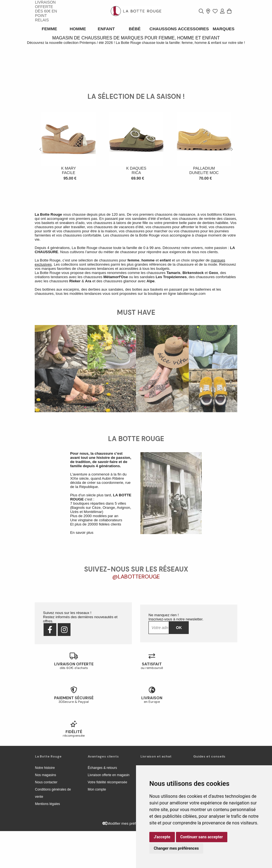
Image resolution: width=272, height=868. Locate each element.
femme (133, 365)
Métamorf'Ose (115, 382)
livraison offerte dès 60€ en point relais (46, 11)
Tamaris (173, 377)
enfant (165, 365)
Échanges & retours (102, 805)
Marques (223, 29)
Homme (78, 29)
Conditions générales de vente (53, 830)
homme (148, 365)
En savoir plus (82, 637)
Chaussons (165, 29)
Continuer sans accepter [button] (202, 837)
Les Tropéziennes (171, 382)
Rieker (75, 386)
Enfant (107, 29)
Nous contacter (46, 819)
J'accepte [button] (162, 837)
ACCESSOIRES (194, 29)
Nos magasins (46, 812)
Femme (49, 29)
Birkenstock (193, 377)
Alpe (151, 386)
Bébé (136, 29)
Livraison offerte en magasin (109, 812)
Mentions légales (47, 841)
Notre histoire (45, 805)
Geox (213, 377)
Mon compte (97, 826)
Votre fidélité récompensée (107, 819)
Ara (88, 386)
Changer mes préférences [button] (176, 848)
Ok (179, 732)
